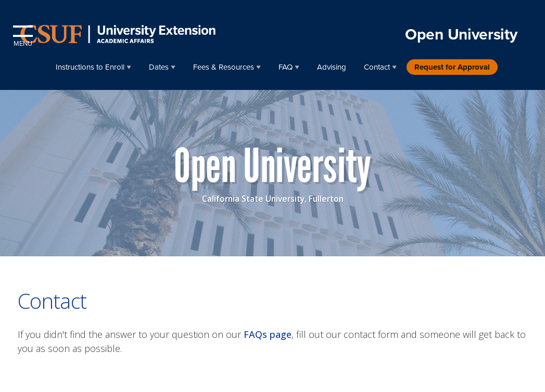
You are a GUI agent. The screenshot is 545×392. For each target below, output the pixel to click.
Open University (461, 35)
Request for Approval (452, 67)
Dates (159, 67)
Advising (332, 67)
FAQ (286, 67)
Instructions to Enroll (90, 67)
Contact (377, 67)
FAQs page (268, 334)
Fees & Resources (224, 67)
